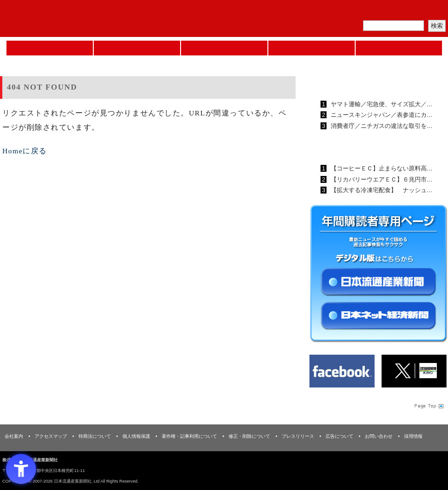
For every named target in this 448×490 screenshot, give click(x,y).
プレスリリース (298, 436)
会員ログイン (426, 12)
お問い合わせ (379, 436)
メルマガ (340, 12)
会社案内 (14, 436)
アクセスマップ (51, 436)
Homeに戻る (25, 151)
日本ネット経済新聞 (312, 48)
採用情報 (413, 436)
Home (50, 48)
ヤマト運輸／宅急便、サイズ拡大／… (381, 104)
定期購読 (383, 12)
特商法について (95, 436)
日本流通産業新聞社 (67, 19)
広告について (339, 436)
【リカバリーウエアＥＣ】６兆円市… (381, 179)
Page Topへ (428, 406)
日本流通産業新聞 (224, 48)
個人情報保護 (136, 436)
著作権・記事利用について (189, 436)
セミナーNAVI (137, 48)
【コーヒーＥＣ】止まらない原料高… (381, 168)
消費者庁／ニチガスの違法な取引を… (381, 126)
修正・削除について (249, 436)
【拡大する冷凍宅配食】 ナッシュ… (381, 190)
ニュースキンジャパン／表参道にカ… (381, 115)
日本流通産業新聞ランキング (363, 83)
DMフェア (399, 48)
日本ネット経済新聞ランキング (366, 147)
